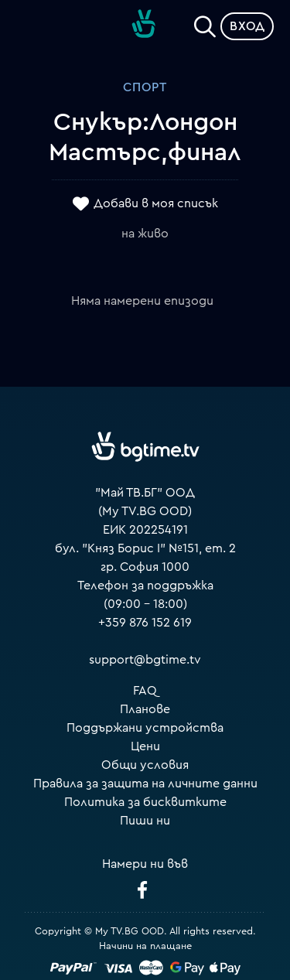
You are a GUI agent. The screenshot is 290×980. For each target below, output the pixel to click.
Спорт (145, 87)
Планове (145, 709)
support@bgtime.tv (145, 660)
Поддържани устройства (145, 728)
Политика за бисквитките (145, 802)
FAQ (145, 691)
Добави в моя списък (156, 203)
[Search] (205, 23)
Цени (145, 746)
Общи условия (145, 765)
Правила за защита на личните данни (145, 784)
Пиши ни (145, 821)
